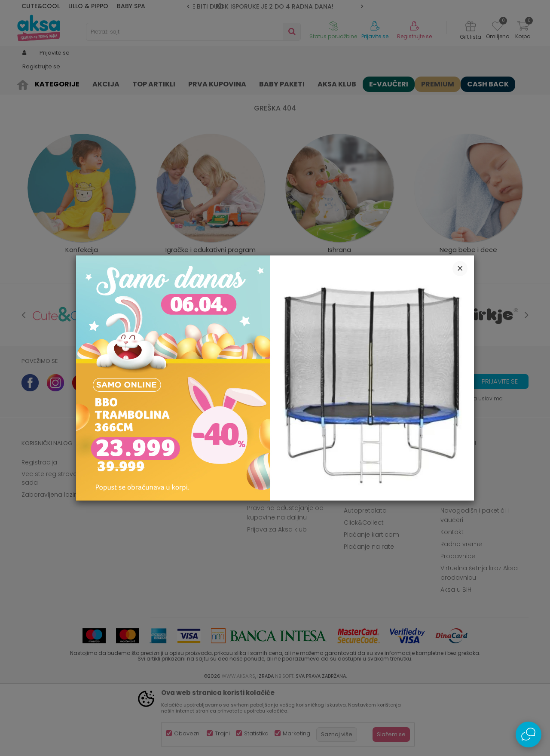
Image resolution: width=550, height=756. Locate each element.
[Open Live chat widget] (529, 734)
